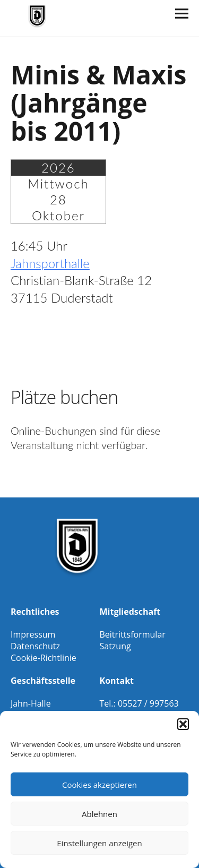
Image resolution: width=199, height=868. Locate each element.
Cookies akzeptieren (99, 785)
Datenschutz (35, 646)
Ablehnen (99, 814)
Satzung (115, 646)
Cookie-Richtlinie (44, 658)
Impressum (33, 634)
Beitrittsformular (133, 634)
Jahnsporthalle (50, 263)
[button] (183, 724)
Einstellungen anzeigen (99, 843)
